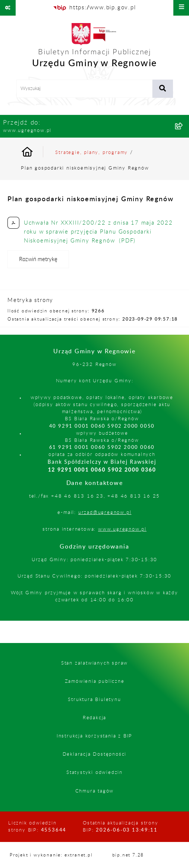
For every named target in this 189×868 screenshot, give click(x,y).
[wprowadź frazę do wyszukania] (84, 89)
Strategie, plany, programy (92, 152)
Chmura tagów (95, 791)
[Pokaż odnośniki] (8, 8)
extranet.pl (79, 855)
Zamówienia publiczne (95, 681)
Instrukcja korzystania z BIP (94, 736)
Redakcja (94, 718)
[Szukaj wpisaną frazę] (163, 89)
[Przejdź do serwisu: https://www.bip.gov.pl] (94, 8)
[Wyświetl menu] (181, 8)
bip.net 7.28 (128, 855)
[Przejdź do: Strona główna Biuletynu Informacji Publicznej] (36, 153)
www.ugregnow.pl (122, 529)
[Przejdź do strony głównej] (94, 48)
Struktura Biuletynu (94, 700)
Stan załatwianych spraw (94, 663)
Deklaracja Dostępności (95, 754)
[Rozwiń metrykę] (38, 259)
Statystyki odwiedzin (94, 772)
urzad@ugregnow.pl (105, 512)
